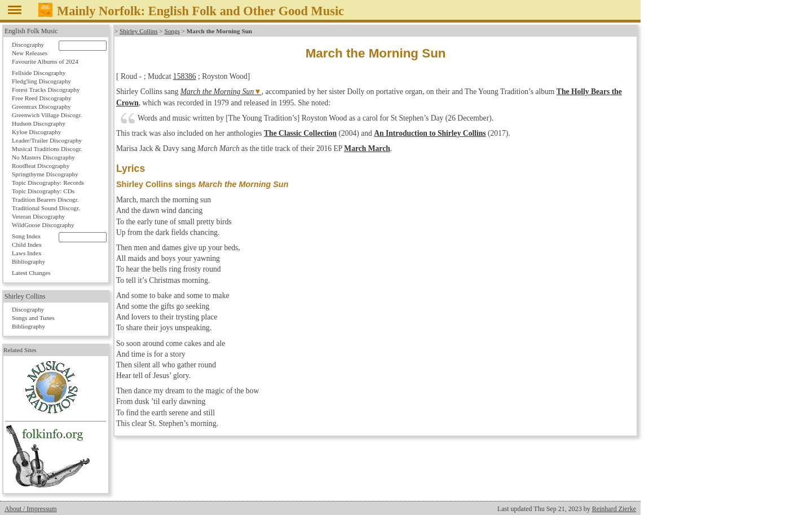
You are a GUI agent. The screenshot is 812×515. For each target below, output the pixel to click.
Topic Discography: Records (48, 183)
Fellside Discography (39, 73)
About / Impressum (31, 509)
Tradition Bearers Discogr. (45, 199)
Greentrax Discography (41, 106)
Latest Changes (31, 273)
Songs (172, 31)
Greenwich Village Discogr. (47, 115)
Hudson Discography (39, 123)
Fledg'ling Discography (41, 81)
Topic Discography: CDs (43, 191)
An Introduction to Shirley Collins (430, 133)
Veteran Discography (38, 216)
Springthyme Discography (45, 174)
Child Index (27, 245)
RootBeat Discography (41, 166)
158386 (185, 76)
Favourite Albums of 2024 (45, 61)
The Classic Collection (300, 133)
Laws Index (27, 253)
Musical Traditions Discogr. (47, 149)
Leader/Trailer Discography (47, 140)
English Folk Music (31, 31)
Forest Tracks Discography (46, 90)
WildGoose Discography (43, 225)
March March (367, 148)
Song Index (26, 236)
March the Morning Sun (217, 92)
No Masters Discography (43, 157)
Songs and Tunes (33, 318)
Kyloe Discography (36, 132)
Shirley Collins (138, 31)
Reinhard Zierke (614, 509)
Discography (28, 45)
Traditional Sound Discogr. (46, 208)
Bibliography (28, 261)
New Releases (30, 53)
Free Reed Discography (42, 98)
